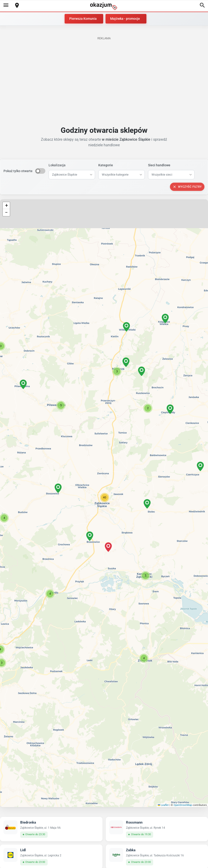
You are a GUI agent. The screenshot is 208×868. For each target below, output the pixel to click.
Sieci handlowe (159, 165)
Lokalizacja (57, 165)
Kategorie (106, 165)
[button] (105, 497)
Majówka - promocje (125, 19)
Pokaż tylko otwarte (18, 171)
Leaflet (163, 805)
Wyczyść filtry (187, 187)
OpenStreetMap (183, 805)
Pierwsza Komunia (83, 19)
